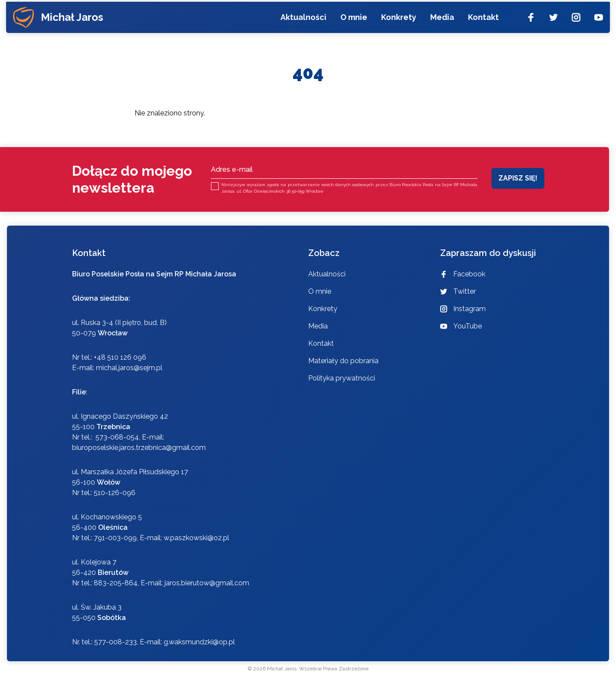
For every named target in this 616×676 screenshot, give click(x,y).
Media (441, 23)
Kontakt (483, 23)
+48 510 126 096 (120, 357)
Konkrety (398, 23)
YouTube (461, 326)
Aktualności (303, 23)
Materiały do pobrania (343, 361)
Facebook (463, 274)
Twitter (458, 291)
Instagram (463, 309)
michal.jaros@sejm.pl (129, 368)
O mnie (353, 23)
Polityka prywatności (342, 378)
